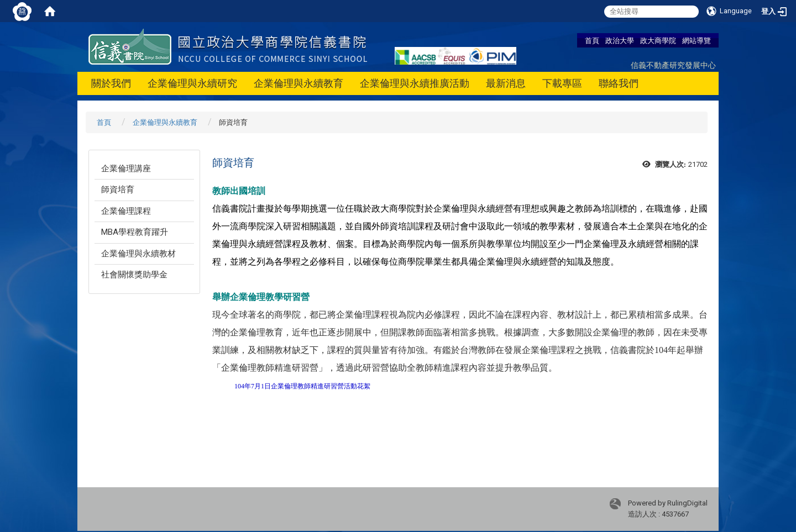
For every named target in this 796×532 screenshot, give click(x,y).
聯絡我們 (619, 83)
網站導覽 (696, 40)
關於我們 (111, 83)
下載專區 (562, 83)
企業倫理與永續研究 (192, 83)
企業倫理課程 (126, 211)
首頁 (592, 40)
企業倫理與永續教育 (298, 83)
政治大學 (620, 40)
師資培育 (118, 189)
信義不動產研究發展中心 (673, 65)
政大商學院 (658, 40)
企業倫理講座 (126, 168)
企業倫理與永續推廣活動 (415, 83)
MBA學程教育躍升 (135, 232)
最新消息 (506, 83)
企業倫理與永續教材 (138, 254)
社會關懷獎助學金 (134, 275)
